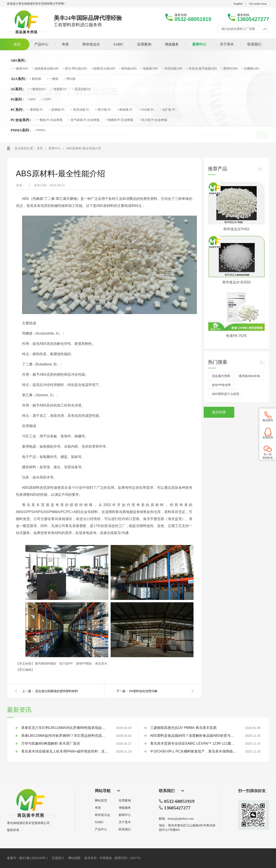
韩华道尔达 (102, 815)
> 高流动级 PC (80, 110)
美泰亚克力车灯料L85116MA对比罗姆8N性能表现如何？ (65, 728)
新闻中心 (55, 148)
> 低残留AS (59, 89)
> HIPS (31, 100)
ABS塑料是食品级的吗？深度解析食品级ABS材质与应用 (194, 736)
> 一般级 (52, 79)
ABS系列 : (19, 61)
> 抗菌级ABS (250, 69)
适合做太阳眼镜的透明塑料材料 (57, 691)
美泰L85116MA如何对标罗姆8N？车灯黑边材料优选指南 (65, 736)
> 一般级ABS (20, 69)
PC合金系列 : (21, 120)
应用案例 (125, 801)
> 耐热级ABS (128, 69)
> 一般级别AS (36, 89)
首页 (40, 148)
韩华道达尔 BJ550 (236, 282)
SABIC (99, 822)
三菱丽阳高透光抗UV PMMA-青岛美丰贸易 (183, 728)
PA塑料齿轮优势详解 (144, 691)
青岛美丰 (101, 664)
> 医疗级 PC (103, 110)
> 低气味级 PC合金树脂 (84, 120)
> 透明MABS (229, 69)
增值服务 (125, 808)
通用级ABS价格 (249, 376)
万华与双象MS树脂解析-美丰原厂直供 (51, 743)
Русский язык (258, 4)
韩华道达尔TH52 (236, 229)
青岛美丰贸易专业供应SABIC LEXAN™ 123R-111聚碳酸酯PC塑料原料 (194, 743)
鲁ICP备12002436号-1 (34, 858)
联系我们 (125, 830)
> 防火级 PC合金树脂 (153, 120)
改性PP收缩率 (221, 385)
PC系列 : (18, 110)
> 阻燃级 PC (57, 110)
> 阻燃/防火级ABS (103, 69)
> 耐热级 (35, 79)
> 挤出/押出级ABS (75, 69)
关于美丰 (125, 822)
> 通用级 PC (35, 110)
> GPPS (46, 100)
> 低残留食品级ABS (45, 69)
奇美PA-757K (236, 336)
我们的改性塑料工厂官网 (238, 29)
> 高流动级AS (81, 89)
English (238, 4)
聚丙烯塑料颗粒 (46, 664)
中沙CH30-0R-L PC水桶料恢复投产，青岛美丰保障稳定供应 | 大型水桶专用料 (194, 751)
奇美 (98, 808)
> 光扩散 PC (168, 110)
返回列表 (219, 412)
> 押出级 (70, 79)
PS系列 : (17, 100)
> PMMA (40, 130)
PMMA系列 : (21, 130)
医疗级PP (66, 664)
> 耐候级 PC (125, 110)
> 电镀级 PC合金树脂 (119, 120)
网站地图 (74, 858)
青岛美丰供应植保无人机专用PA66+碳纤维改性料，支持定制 (65, 751)
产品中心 (101, 830)
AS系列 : (17, 89)
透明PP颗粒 (84, 664)
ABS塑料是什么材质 (226, 394)
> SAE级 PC (146, 110)
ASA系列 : (19, 79)
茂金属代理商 (221, 376)
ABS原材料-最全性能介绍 (84, 148)
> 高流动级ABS (172, 69)
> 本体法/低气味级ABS (202, 69)
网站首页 (101, 801)
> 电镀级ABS (149, 69)
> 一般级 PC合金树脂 (48, 120)
